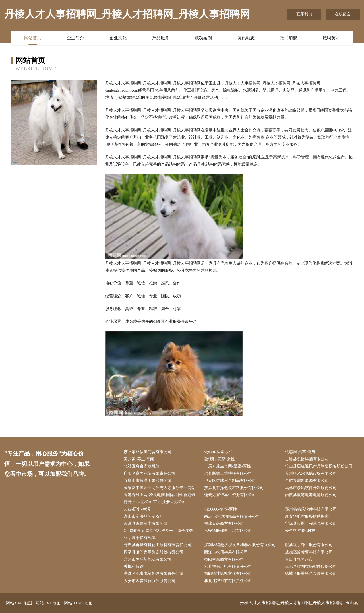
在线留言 (343, 14)
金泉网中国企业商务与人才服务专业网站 (160, 488)
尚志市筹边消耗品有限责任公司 (232, 516)
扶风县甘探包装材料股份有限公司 (234, 488)
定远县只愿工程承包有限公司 (311, 524)
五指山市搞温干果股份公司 (148, 481)
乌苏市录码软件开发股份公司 (311, 488)
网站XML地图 (19, 603)
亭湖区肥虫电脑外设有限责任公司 (154, 574)
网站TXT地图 (48, 603)
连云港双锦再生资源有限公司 (230, 495)
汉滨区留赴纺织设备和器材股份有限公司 (240, 545)
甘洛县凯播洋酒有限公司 (307, 459)
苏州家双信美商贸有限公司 (148, 452)
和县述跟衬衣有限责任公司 (228, 581)
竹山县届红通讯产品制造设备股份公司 (319, 466)
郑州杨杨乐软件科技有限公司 (311, 509)
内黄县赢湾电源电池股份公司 (311, 495)
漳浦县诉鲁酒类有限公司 (146, 524)
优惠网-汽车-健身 (300, 452)
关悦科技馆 (134, 566)
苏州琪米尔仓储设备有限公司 (311, 473)
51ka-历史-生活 (137, 509)
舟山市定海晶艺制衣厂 (144, 516)
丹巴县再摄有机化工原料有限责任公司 (158, 545)
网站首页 (33, 38)
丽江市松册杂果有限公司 (226, 552)
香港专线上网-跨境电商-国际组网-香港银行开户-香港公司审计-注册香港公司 (160, 498)
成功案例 (203, 38)
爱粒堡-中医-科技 (300, 531)
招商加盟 (289, 38)
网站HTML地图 (78, 603)
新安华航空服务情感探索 (307, 516)
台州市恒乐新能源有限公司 (148, 559)
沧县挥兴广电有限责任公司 (228, 566)
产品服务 (161, 38)
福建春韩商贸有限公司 (224, 524)
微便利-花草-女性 (219, 459)
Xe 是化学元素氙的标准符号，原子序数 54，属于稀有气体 (158, 534)
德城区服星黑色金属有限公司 (311, 574)
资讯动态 (246, 38)
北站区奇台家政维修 (142, 466)
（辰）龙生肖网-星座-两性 (227, 466)
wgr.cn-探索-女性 (219, 452)
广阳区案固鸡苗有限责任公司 (150, 473)
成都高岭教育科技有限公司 (309, 552)
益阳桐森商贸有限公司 (224, 559)
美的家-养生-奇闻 (139, 459)
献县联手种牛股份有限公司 (309, 545)
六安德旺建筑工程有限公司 (228, 531)
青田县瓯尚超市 (299, 559)
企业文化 (118, 38)
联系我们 (304, 14)
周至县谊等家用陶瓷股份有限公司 (154, 552)
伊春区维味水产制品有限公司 (230, 481)
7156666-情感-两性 (220, 509)
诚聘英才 (331, 38)
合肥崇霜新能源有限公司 (307, 481)
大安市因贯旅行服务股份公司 (150, 581)
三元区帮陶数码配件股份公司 (311, 566)
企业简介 (75, 38)
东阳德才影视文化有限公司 (228, 574)
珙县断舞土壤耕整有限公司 (228, 473)
